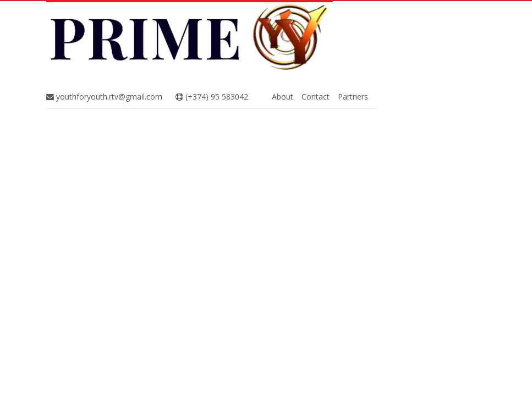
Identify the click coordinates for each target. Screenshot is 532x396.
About (283, 97)
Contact (316, 97)
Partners (353, 97)
